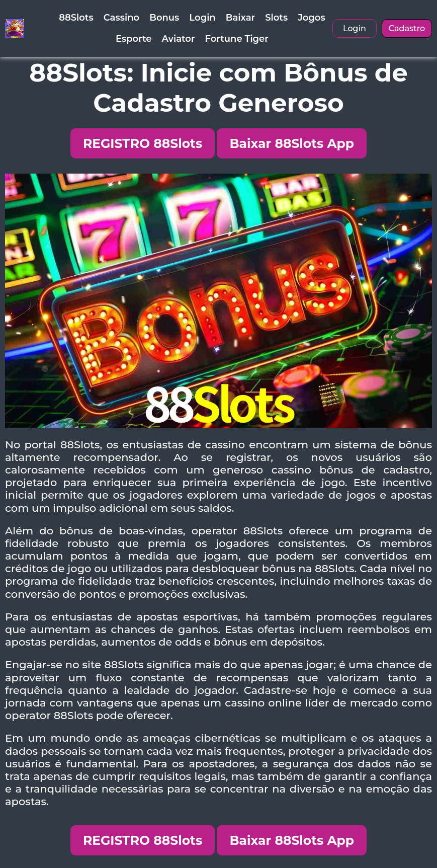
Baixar (240, 18)
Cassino (121, 18)
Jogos (311, 18)
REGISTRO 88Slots (143, 143)
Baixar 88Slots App (292, 143)
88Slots (76, 18)
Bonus (164, 18)
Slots (276, 18)
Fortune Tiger (237, 39)
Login (202, 18)
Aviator (179, 39)
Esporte (134, 39)
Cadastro (407, 28)
